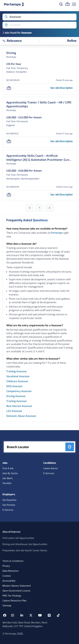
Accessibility (9, 581)
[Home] (14, 4)
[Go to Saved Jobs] (68, 4)
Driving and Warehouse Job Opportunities (25, 544)
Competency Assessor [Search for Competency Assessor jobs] (19, 391)
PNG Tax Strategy (12, 596)
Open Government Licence (16, 591)
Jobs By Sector (10, 474)
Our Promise (9, 505)
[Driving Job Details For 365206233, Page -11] (11, 53)
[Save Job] (9, 88)
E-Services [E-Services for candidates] (49, 474)
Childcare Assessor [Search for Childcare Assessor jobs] (17, 381)
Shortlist (7, 483)
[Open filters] (72, 41)
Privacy (6, 566)
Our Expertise (9, 500)
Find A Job (8, 469)
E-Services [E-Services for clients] (8, 510)
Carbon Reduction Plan (15, 601)
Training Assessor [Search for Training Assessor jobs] (17, 371)
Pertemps (57, 233)
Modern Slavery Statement (17, 586)
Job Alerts (8, 478)
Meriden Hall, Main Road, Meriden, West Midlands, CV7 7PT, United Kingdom (25, 624)
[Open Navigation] (74, 4)
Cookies (7, 576)
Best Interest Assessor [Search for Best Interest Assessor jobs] (19, 406)
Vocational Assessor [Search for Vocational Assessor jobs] (18, 376)
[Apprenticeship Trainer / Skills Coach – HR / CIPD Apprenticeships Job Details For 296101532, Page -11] (39, 105)
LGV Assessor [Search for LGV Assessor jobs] (14, 411)
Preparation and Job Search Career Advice (25, 550)
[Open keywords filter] (39, 17)
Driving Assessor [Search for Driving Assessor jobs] (16, 396)
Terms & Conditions (13, 561)
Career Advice (51, 469)
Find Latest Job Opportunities (18, 538)
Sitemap (7, 606)
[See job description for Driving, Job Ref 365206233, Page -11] (62, 88)
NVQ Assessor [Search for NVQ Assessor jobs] (15, 386)
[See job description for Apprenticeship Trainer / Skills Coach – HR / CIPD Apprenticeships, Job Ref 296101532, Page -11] (62, 141)
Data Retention (11, 571)
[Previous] (30, 208)
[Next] (50, 208)
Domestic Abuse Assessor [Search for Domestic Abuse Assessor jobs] (21, 416)
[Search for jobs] (61, 4)
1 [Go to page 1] (40, 208)
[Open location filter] (39, 25)
